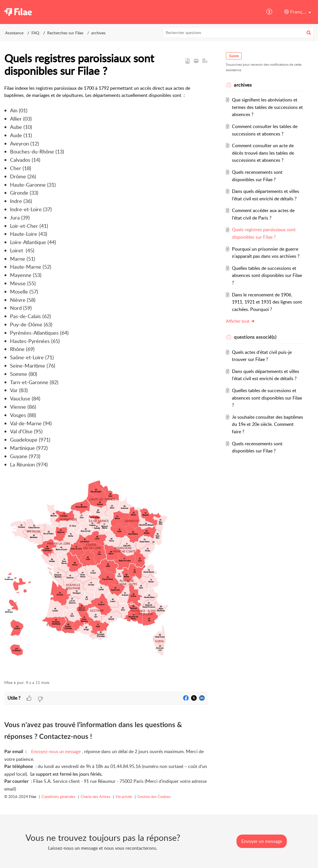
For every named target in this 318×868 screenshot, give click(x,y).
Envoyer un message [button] (262, 841)
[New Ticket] (262, 841)
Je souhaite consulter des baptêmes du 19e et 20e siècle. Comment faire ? (268, 424)
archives (98, 33)
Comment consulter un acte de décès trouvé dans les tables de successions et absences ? (263, 153)
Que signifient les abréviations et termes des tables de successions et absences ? (267, 107)
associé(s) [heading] (255, 337)
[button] (270, 12)
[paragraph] (106, 379)
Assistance (238, 12)
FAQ (35, 33)
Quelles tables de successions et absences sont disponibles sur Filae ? (267, 275)
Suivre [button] (234, 56)
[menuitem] (238, 12)
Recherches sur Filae (65, 33)
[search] (238, 33)
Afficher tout (241, 321)
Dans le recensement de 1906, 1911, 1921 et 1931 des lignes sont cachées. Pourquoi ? (267, 302)
